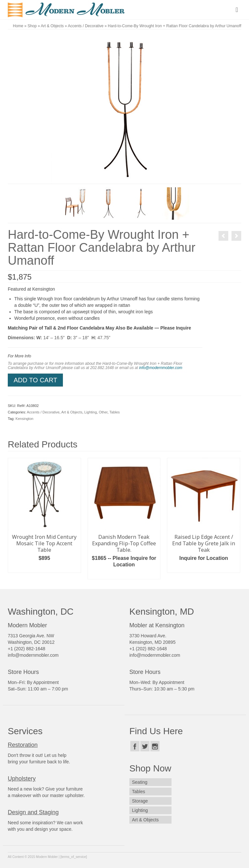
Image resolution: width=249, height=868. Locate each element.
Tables (115, 412)
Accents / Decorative (43, 412)
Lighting (91, 412)
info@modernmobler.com (161, 368)
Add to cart (35, 380)
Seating (140, 782)
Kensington (24, 419)
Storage (140, 801)
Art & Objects (72, 412)
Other (103, 412)
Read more (124, 574)
